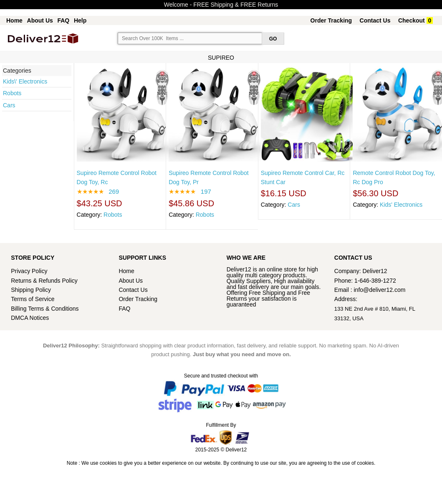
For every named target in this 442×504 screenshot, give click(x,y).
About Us (40, 20)
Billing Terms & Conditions (45, 309)
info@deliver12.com (380, 290)
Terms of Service (33, 299)
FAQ (63, 20)
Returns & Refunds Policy (44, 281)
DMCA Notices (30, 318)
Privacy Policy (29, 271)
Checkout (412, 20)
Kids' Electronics (401, 205)
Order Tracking (331, 20)
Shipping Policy (32, 290)
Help (80, 20)
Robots (12, 93)
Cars (9, 105)
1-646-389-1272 (375, 281)
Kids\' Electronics (25, 81)
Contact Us (375, 20)
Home (14, 20)
